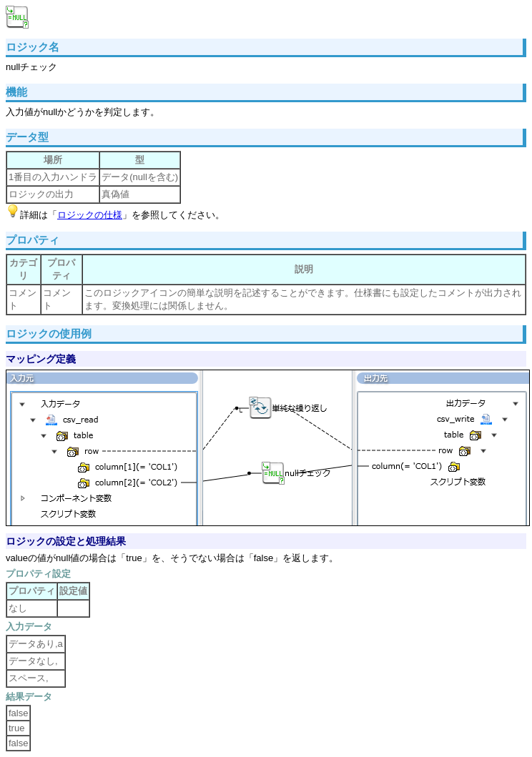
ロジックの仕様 (90, 215)
